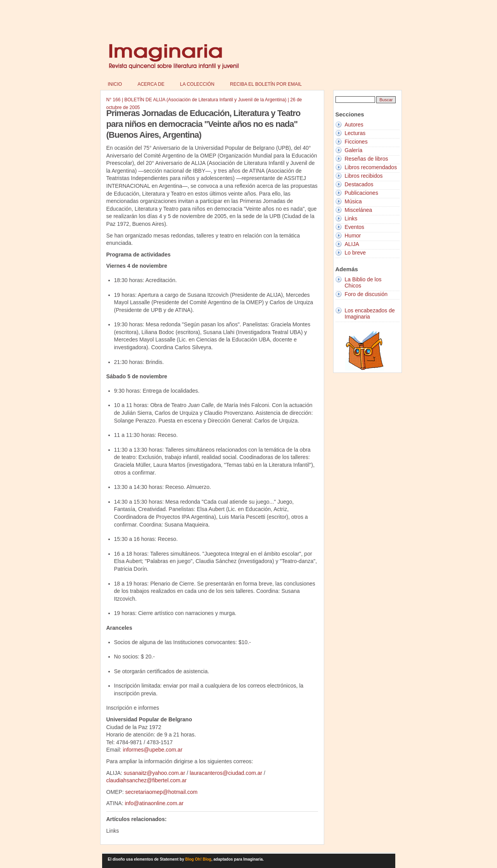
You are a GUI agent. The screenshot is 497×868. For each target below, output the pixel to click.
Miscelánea (359, 210)
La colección (197, 84)
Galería (354, 150)
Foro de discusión (366, 294)
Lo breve (355, 253)
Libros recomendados (371, 167)
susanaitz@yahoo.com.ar (155, 773)
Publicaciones (361, 193)
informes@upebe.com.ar (153, 750)
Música (353, 201)
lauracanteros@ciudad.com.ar (226, 773)
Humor (353, 236)
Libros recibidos (364, 176)
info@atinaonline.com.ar (154, 803)
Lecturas (355, 133)
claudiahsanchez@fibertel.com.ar (147, 780)
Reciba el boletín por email (266, 84)
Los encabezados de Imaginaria (370, 314)
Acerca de (151, 84)
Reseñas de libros (367, 159)
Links (351, 218)
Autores (354, 125)
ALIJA (352, 244)
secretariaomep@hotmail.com (162, 792)
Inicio (115, 84)
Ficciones (356, 142)
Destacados (359, 184)
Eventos (355, 227)
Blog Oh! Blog (198, 859)
